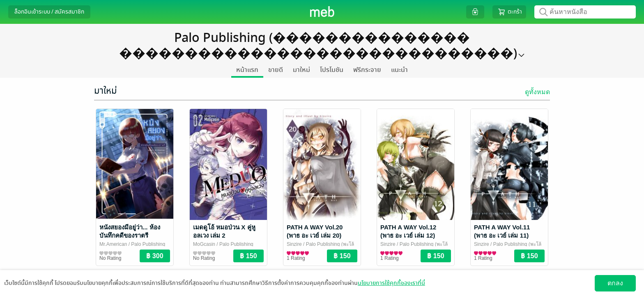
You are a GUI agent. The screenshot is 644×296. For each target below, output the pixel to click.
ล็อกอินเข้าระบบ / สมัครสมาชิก (49, 12)
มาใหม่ (301, 70)
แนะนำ (399, 70)
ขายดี (276, 70)
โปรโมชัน (332, 70)
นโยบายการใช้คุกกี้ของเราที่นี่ (391, 283)
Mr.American (113, 244)
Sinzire (294, 244)
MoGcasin (204, 244)
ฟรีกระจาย (367, 70)
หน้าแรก (247, 70)
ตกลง (615, 283)
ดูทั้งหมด (537, 92)
